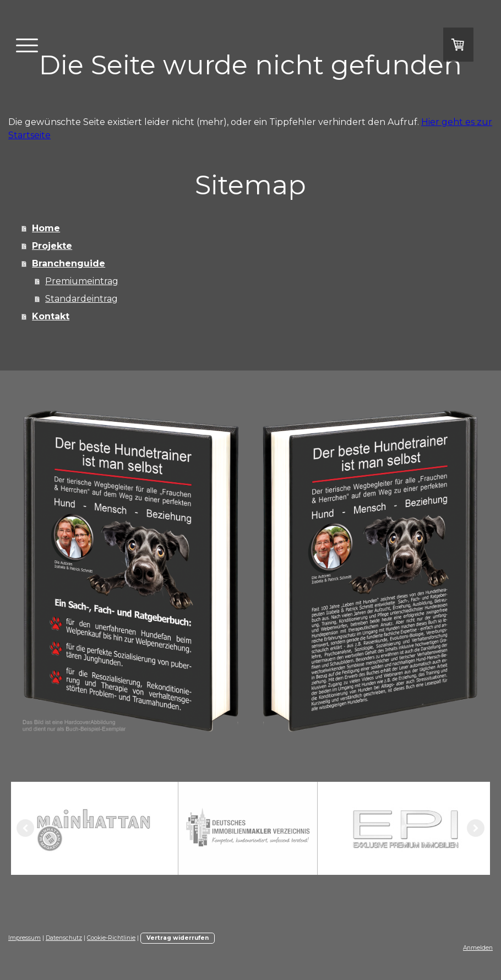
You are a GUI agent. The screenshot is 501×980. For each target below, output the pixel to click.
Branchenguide (69, 263)
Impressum (24, 938)
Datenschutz (64, 938)
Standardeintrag (81, 299)
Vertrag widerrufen (178, 938)
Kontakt (51, 316)
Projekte (52, 246)
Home (46, 228)
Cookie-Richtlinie (111, 938)
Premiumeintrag (82, 281)
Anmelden (478, 948)
